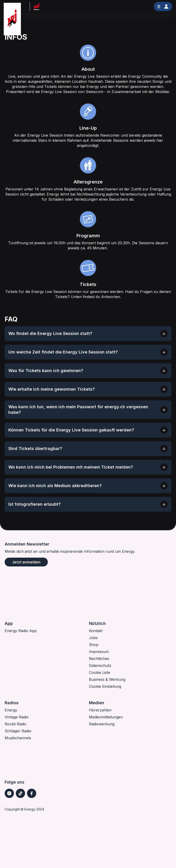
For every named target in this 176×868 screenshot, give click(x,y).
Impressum (99, 652)
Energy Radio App (21, 631)
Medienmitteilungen (106, 717)
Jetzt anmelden (26, 562)
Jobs (93, 638)
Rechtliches (99, 659)
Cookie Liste (99, 672)
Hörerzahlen (100, 710)
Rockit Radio (16, 724)
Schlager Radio (18, 731)
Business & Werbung (107, 679)
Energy (11, 710)
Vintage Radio (17, 717)
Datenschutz (100, 665)
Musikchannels (18, 738)
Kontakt (96, 631)
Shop (94, 645)
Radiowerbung (102, 724)
